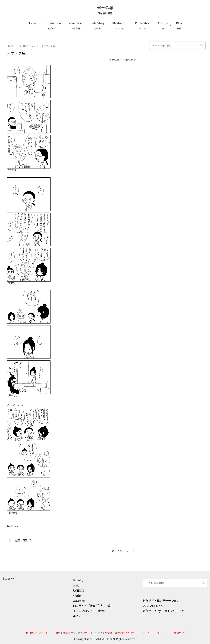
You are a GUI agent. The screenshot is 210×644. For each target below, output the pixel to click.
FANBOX (78, 590)
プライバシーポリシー (154, 633)
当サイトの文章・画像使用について (115, 633)
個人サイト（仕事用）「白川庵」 (93, 606)
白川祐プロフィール (37, 633)
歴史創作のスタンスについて (72, 633)
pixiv (76, 585)
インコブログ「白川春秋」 (90, 611)
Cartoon (13, 526)
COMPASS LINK (153, 606)
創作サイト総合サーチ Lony (160, 600)
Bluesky (8, 578)
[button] (202, 45)
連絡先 (77, 616)
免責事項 (179, 633)
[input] (177, 46)
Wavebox (79, 601)
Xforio (77, 595)
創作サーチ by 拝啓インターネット (165, 611)
